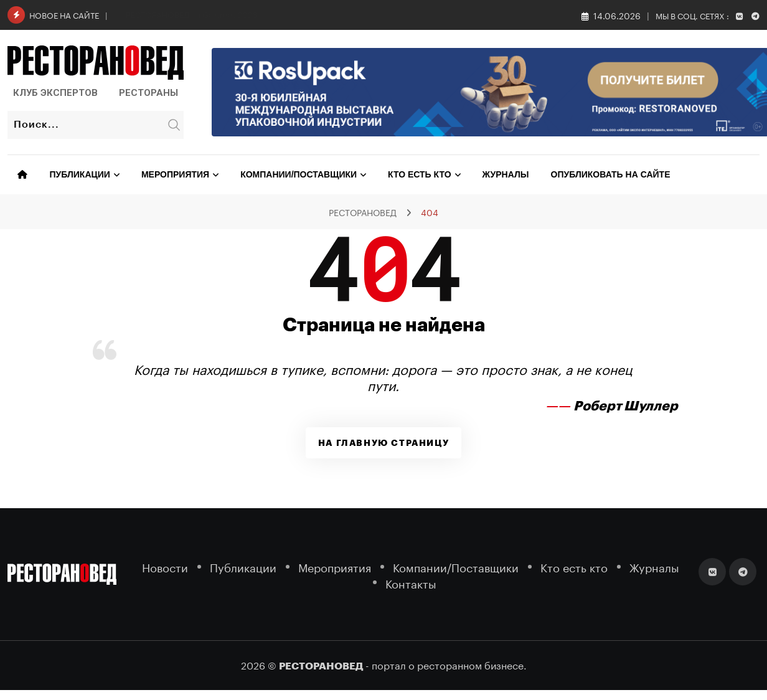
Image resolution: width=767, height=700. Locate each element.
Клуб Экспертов (55, 93)
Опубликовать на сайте (611, 174)
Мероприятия (175, 174)
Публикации (80, 174)
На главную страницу (383, 443)
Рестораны (148, 93)
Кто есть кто (419, 174)
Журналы (506, 174)
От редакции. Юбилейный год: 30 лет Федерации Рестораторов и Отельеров (276, 14)
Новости (165, 566)
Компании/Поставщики (299, 174)
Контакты (411, 583)
